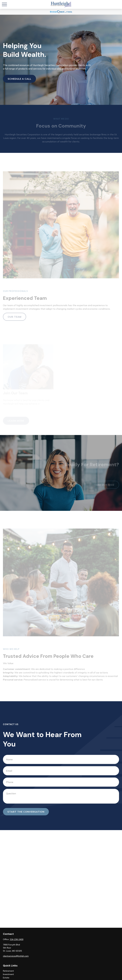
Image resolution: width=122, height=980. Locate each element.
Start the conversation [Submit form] (26, 812)
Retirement (8, 971)
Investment (8, 974)
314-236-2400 (17, 939)
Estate (6, 978)
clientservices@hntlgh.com (16, 956)
